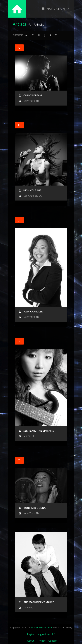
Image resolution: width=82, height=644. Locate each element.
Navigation (56, 9)
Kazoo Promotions (41, 627)
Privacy (41, 641)
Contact (53, 641)
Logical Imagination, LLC (41, 634)
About (31, 641)
